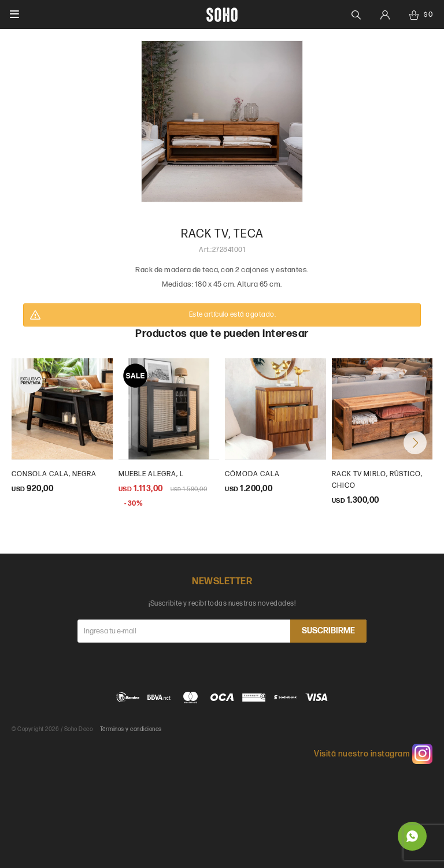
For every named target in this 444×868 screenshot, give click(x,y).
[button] (415, 443)
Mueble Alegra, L (151, 474)
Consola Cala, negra (54, 474)
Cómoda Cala (252, 474)
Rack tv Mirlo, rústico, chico (377, 480)
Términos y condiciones (131, 729)
